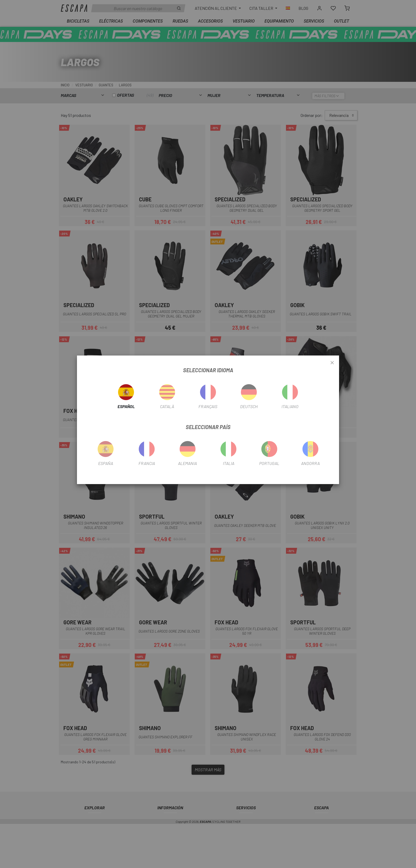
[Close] (332, 363)
